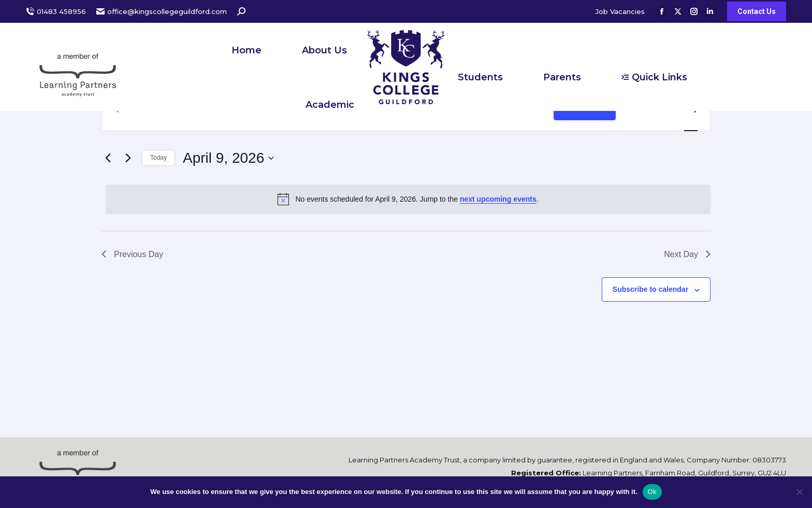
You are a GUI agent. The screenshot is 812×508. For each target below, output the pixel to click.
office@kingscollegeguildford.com (162, 12)
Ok (652, 492)
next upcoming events (498, 199)
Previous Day (132, 254)
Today (158, 158)
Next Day (687, 254)
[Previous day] (108, 158)
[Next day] (128, 158)
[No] (799, 492)
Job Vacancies (620, 11)
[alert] (408, 199)
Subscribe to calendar (650, 289)
